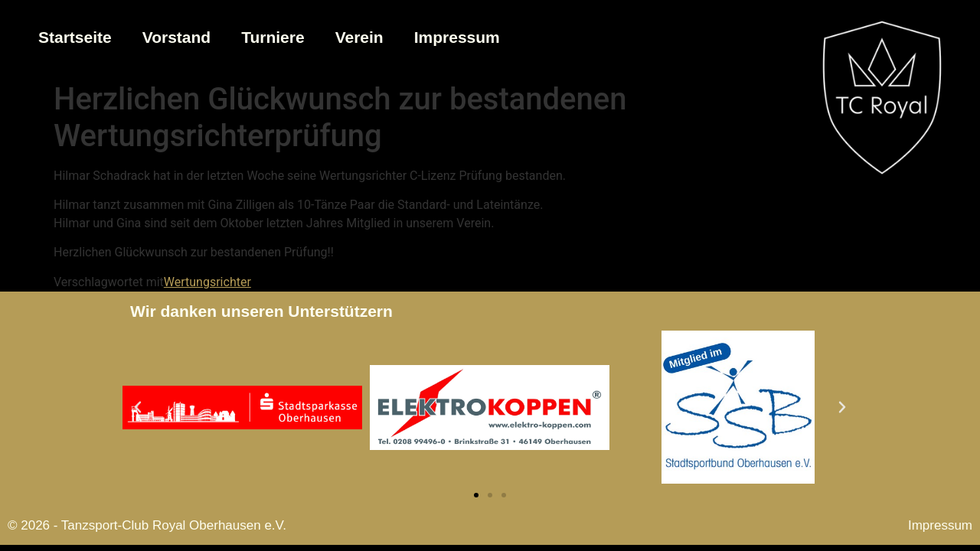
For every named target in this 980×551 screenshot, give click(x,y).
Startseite (75, 37)
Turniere (273, 37)
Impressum (457, 37)
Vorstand (176, 37)
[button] (138, 407)
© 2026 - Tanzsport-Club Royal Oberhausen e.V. (147, 525)
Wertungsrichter (207, 282)
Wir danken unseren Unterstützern (261, 311)
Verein (359, 37)
